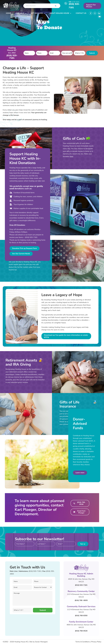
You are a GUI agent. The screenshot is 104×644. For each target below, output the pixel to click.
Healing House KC (21, 642)
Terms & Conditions (83, 642)
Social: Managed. (41, 642)
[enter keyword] (42, 6)
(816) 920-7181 (35, 571)
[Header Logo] (11, 2)
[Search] (56, 6)
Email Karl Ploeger (81, 512)
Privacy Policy (96, 642)
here (72, 156)
